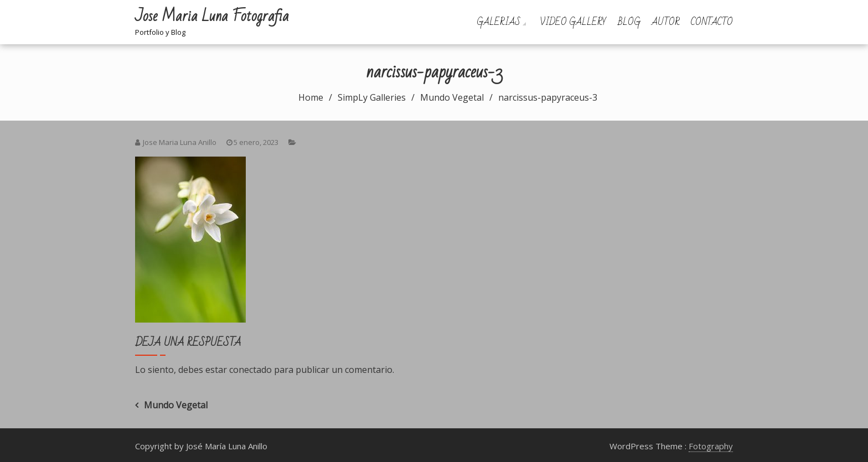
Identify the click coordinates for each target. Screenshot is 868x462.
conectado (250, 370)
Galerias (498, 22)
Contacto (712, 22)
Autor (666, 22)
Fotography (711, 446)
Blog (629, 22)
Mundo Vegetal (176, 405)
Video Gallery (573, 22)
